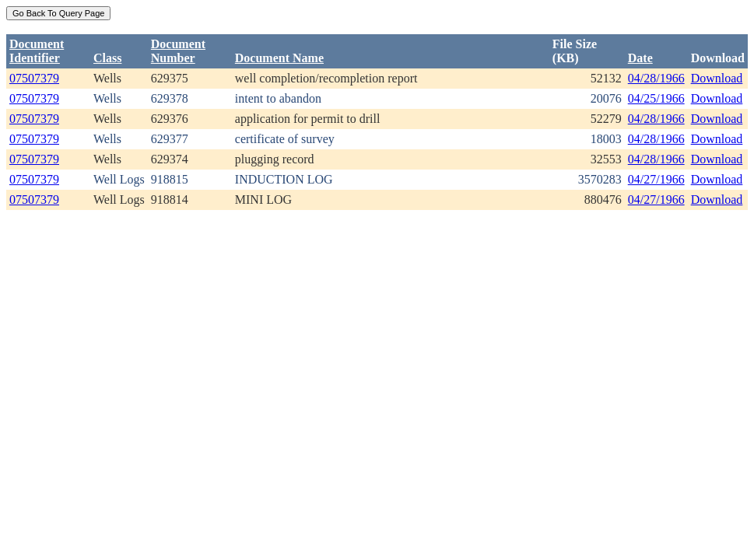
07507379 (34, 78)
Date (640, 58)
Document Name (279, 58)
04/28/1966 (656, 78)
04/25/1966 (656, 98)
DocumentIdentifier (37, 51)
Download (717, 78)
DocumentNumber (178, 51)
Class (107, 58)
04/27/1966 (656, 179)
